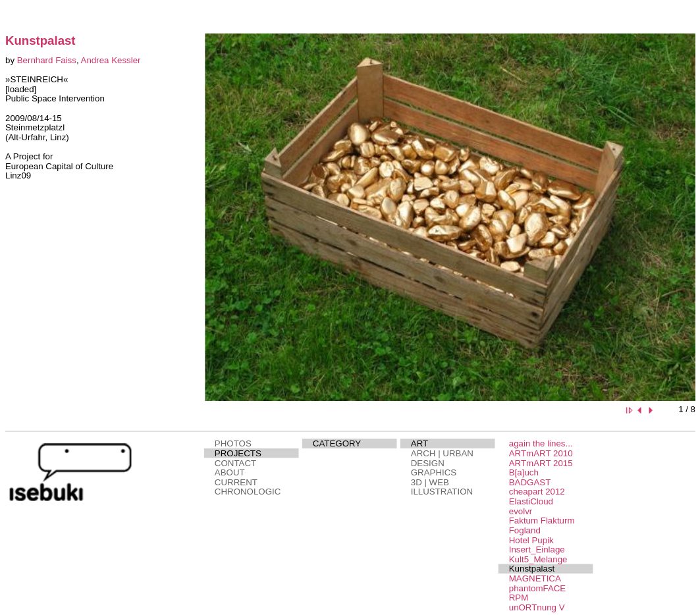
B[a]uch (523, 472)
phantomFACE (537, 588)
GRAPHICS (433, 472)
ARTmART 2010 (540, 453)
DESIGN (427, 463)
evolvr (520, 511)
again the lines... (540, 443)
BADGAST (529, 482)
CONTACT (235, 463)
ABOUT (229, 472)
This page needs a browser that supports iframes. (92, 226)
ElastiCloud (530, 501)
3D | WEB (429, 482)
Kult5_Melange (538, 559)
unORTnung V (536, 607)
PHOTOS (232, 443)
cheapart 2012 (536, 492)
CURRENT (235, 482)
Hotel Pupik (531, 540)
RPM (518, 598)
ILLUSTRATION (441, 492)
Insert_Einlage (536, 549)
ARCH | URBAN (442, 453)
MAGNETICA (534, 578)
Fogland (524, 530)
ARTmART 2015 (540, 463)
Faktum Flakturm (541, 521)
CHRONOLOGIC (247, 492)
